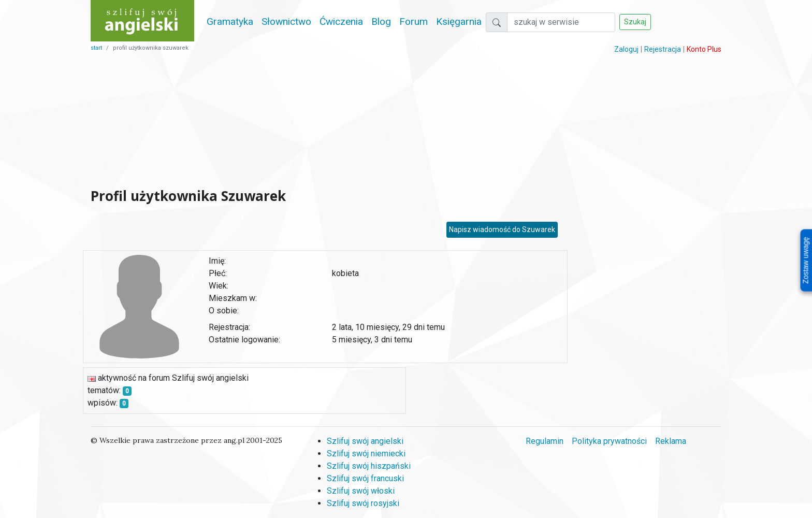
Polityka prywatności (609, 441)
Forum (414, 21)
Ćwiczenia (341, 21)
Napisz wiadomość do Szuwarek (502, 229)
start (96, 48)
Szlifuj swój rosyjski (363, 503)
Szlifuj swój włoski (361, 491)
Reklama (671, 441)
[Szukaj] (561, 22)
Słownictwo (286, 21)
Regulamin (545, 441)
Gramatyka (230, 21)
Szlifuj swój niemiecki (366, 454)
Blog (381, 21)
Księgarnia (459, 21)
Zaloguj (626, 49)
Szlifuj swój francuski (365, 478)
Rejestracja (663, 49)
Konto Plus (704, 49)
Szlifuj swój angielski (365, 441)
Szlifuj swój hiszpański (369, 466)
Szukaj (635, 22)
